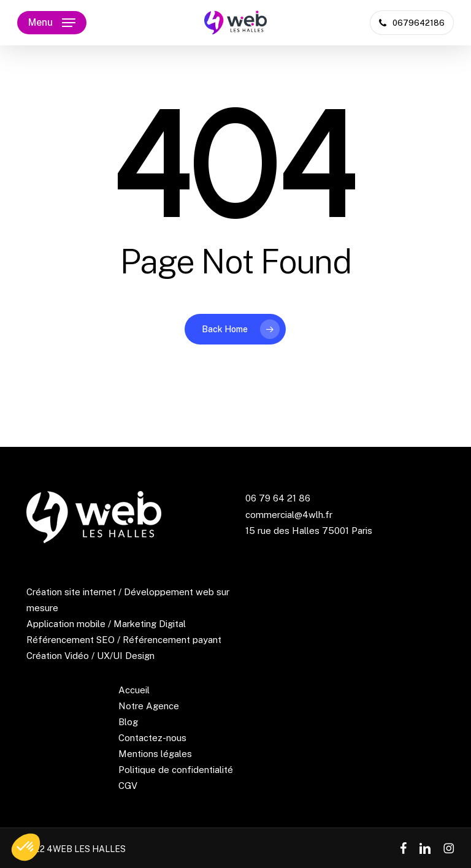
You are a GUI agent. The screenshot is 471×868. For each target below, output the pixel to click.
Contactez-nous (152, 738)
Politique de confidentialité (176, 770)
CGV (128, 786)
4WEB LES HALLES (86, 849)
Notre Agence (149, 706)
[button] (52, 23)
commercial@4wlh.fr (289, 515)
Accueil (134, 690)
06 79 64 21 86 (278, 498)
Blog (128, 722)
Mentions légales (155, 754)
